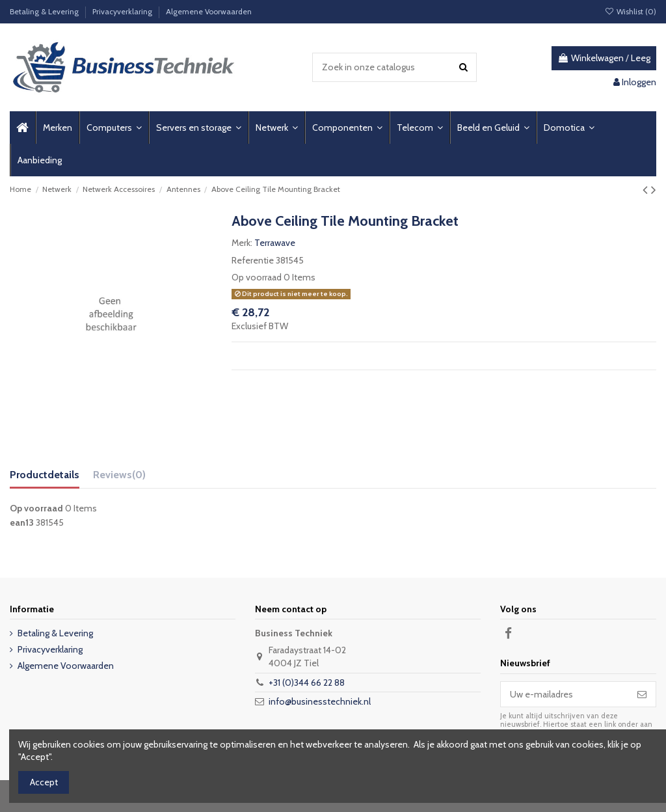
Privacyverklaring (123, 11)
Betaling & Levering (45, 11)
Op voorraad (257, 277)
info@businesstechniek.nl (320, 701)
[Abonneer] (642, 694)
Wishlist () (631, 11)
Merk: (242, 243)
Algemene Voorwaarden (209, 11)
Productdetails (45, 475)
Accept (44, 782)
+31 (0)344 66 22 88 (307, 683)
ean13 (22, 522)
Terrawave (275, 243)
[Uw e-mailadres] (565, 694)
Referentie (253, 260)
